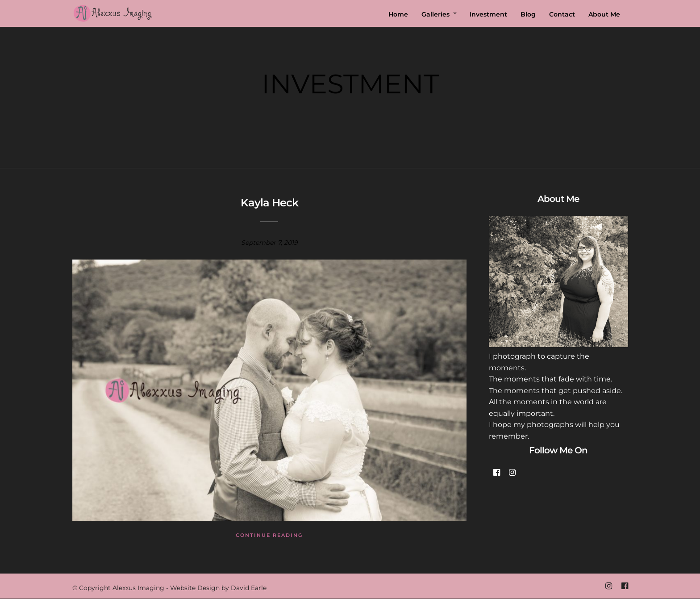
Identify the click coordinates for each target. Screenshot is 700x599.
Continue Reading (269, 535)
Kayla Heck (269, 203)
